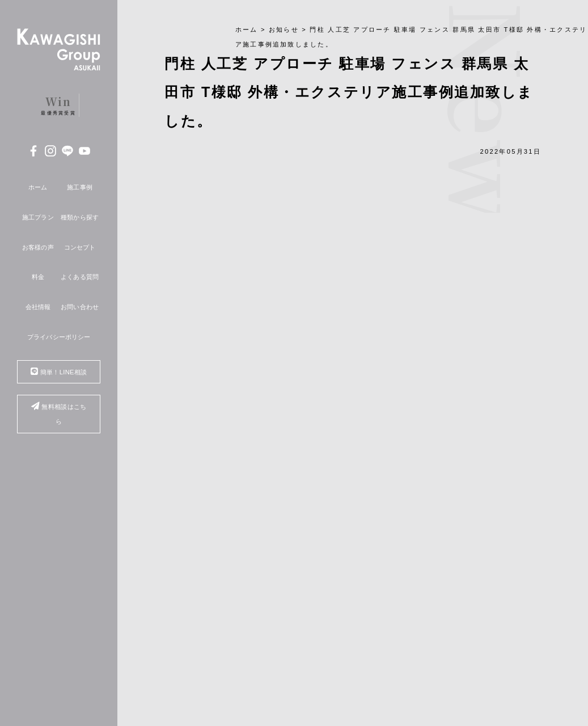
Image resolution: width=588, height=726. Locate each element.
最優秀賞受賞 (58, 105)
